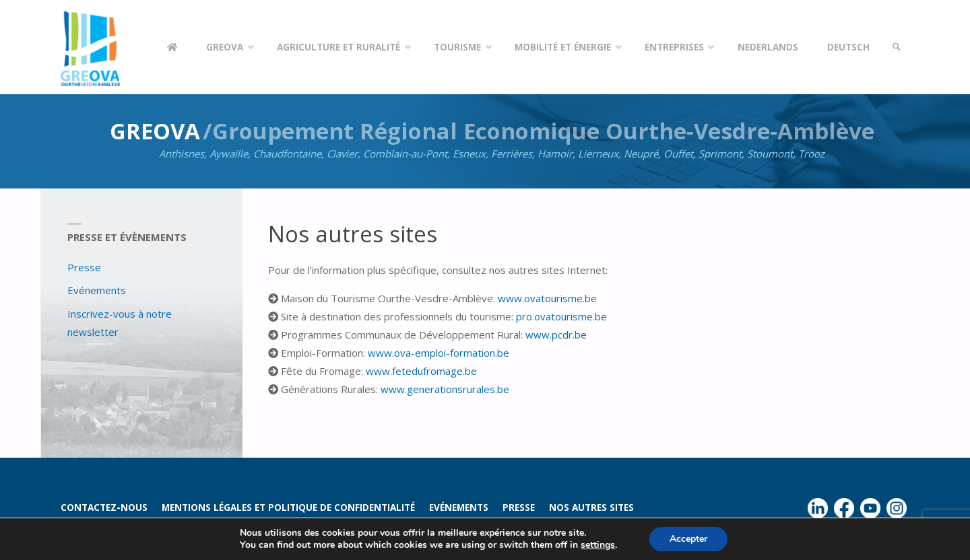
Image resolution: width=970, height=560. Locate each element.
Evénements (97, 290)
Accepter (688, 539)
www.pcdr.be (556, 335)
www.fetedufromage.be (421, 371)
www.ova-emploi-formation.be (439, 353)
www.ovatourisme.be (547, 298)
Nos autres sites (591, 508)
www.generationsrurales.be (445, 389)
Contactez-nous (104, 508)
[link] (897, 47)
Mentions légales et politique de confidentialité (288, 508)
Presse (84, 267)
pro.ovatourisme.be (561, 316)
